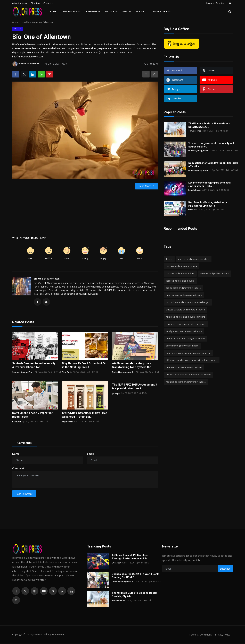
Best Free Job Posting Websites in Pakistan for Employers (208, 204)
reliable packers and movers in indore (186, 317)
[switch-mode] (230, 3)
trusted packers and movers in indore (185, 310)
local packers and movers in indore (184, 331)
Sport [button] (126, 12)
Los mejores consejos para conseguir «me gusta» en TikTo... (210, 184)
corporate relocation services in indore (186, 324)
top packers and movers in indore (183, 288)
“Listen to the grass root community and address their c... (211, 145)
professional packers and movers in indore (188, 375)
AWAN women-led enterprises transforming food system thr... (132, 366)
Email (90, 454)
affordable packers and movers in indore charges (192, 360)
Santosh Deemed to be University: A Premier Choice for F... (34, 366)
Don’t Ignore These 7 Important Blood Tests (32, 415)
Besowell (17, 422)
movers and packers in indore (194, 259)
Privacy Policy (222, 635)
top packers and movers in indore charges (188, 302)
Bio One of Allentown (47, 279)
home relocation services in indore (184, 367)
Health (25, 22)
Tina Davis (67, 372)
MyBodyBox (68, 422)
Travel (169, 259)
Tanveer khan (195, 131)
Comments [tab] (24, 443)
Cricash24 (116, 563)
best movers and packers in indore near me (189, 353)
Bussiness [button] (93, 12)
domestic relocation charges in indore (185, 338)
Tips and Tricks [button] (161, 12)
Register (220, 3)
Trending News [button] (71, 12)
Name (16, 454)
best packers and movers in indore (184, 295)
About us (35, 3)
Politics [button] (111, 12)
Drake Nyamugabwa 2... (124, 372)
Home (53, 12)
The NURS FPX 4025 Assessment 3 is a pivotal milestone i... (134, 387)
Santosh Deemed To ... (23, 372)
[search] (230, 12)
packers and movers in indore (181, 266)
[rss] (16, 601)
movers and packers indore (215, 273)
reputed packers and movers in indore (186, 382)
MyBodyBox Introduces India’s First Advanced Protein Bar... (84, 415)
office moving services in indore (182, 346)
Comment (18, 469)
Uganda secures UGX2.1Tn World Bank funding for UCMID (135, 576)
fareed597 (193, 210)
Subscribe (225, 569)
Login (209, 3)
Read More (147, 186)
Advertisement (20, 3)
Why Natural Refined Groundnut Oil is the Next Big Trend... (84, 366)
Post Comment (24, 494)
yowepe (116, 394)
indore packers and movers (180, 281)
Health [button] (141, 12)
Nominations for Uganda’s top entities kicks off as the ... (213, 165)
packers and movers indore (180, 273)
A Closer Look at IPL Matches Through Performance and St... (130, 557)
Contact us (49, 3)
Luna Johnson (195, 190)
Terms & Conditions (199, 635)
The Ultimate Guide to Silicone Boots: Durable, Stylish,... (210, 125)
